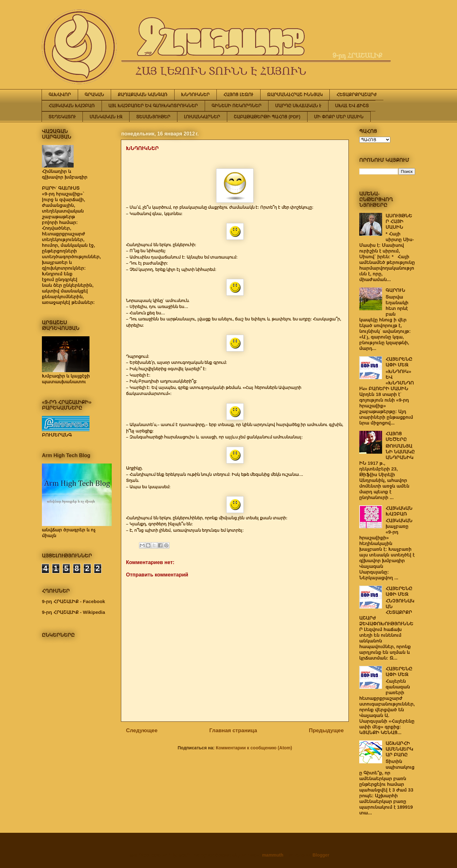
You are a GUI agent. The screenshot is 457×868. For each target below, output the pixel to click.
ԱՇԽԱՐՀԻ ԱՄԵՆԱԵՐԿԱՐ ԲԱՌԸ (399, 749)
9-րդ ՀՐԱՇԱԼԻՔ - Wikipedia (73, 612)
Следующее (142, 730)
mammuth (273, 855)
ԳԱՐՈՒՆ (395, 290)
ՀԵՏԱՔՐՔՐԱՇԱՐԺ (357, 95)
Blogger (321, 855)
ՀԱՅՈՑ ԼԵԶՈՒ (238, 95)
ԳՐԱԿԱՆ (95, 95)
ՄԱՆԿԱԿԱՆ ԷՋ (106, 117)
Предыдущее (326, 730)
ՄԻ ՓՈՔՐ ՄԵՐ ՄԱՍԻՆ (339, 117)
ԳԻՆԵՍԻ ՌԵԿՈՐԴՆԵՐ (237, 106)
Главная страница (233, 730)
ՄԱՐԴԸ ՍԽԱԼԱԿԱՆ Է (298, 106)
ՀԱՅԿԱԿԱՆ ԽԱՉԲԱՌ (72, 106)
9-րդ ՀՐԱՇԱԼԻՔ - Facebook (73, 601)
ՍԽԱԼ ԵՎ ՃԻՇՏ (352, 106)
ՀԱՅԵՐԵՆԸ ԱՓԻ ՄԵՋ (399, 362)
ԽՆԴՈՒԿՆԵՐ (195, 95)
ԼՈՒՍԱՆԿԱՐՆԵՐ (202, 117)
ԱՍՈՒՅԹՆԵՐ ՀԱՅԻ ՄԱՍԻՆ (399, 221)
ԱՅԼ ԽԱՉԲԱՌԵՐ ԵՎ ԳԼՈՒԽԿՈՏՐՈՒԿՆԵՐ (153, 106)
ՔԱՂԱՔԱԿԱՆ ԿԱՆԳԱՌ (142, 95)
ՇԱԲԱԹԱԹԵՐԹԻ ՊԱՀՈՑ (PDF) (267, 117)
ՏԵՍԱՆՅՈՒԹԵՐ (153, 117)
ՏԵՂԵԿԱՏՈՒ (62, 117)
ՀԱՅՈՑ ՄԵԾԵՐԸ (396, 436)
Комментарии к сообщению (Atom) (254, 748)
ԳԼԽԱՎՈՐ (60, 95)
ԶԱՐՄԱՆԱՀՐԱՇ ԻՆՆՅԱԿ (295, 95)
